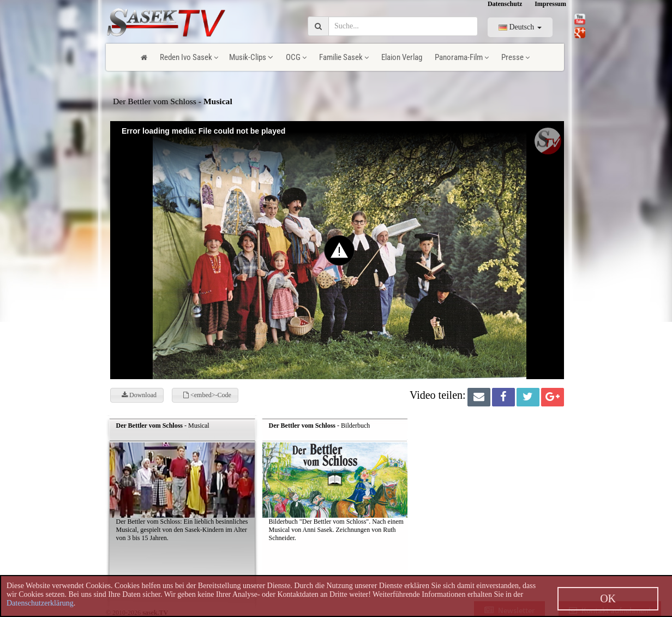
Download (139, 395)
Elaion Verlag (402, 57)
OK (608, 598)
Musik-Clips (251, 57)
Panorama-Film (462, 57)
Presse (515, 57)
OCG (296, 57)
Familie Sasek (344, 57)
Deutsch (520, 27)
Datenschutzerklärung (40, 603)
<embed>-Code (207, 395)
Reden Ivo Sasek (189, 57)
